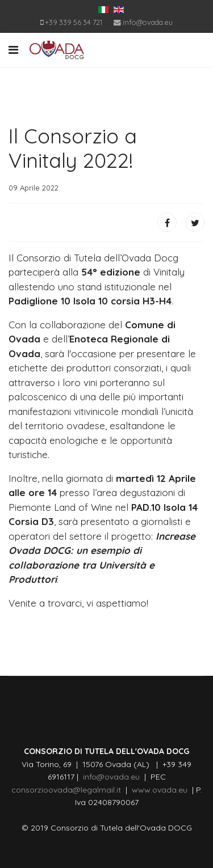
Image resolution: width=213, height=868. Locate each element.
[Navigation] (13, 50)
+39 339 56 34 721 (74, 22)
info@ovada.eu (148, 22)
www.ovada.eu (162, 790)
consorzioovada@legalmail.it (66, 790)
